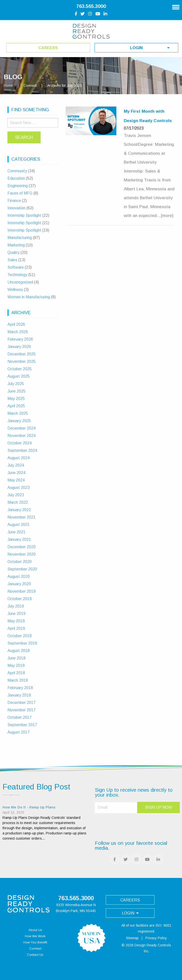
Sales (12, 260)
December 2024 (22, 428)
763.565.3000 (91, 6)
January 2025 (19, 421)
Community (17, 171)
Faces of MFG (20, 193)
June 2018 (16, 658)
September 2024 (22, 450)
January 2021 (19, 539)
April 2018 (16, 673)
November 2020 (22, 554)
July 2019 (16, 606)
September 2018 (22, 643)
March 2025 (18, 413)
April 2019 (16, 628)
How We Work (35, 936)
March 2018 (18, 680)
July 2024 (16, 465)
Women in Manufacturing (29, 297)
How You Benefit (35, 942)
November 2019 (22, 591)
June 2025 (16, 391)
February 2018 (20, 688)
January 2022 (19, 510)
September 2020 (22, 569)
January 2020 (19, 584)
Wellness (15, 290)
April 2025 (16, 406)
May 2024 (16, 480)
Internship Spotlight (24, 215)
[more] (167, 216)
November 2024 (22, 436)
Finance (14, 201)
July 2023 (16, 495)
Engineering (18, 186)
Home (8, 86)
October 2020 (20, 562)
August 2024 (19, 458)
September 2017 (22, 725)
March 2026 (18, 332)
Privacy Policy (156, 938)
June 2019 (16, 614)
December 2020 (22, 547)
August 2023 (19, 488)
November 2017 (22, 710)
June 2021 (16, 532)
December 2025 (22, 354)
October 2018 (20, 636)
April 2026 (16, 324)
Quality (13, 252)
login (150, 48)
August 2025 (19, 376)
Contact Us (35, 955)
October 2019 (20, 599)
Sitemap (132, 938)
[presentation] (132, 825)
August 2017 (19, 732)
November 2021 (22, 517)
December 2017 (22, 703)
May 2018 (16, 665)
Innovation (16, 208)
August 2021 (19, 525)
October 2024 (20, 443)
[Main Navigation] (176, 5)
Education (16, 178)
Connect (30, 86)
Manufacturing (20, 238)
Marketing (16, 245)
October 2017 (20, 717)
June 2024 (16, 473)
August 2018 (19, 651)
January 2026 (19, 347)
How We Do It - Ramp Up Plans (29, 807)
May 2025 (16, 399)
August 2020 (19, 577)
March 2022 (18, 502)
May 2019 (16, 621)
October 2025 (20, 369)
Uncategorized (20, 282)
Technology (17, 275)
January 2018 (19, 695)
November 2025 (22, 361)
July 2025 (16, 384)
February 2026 (20, 339)
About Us (35, 930)
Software (16, 267)
